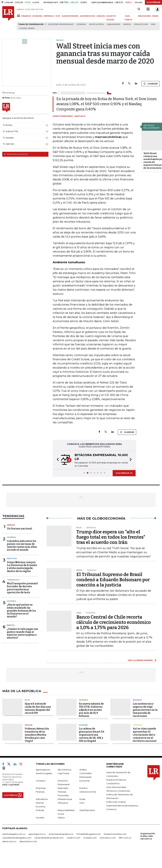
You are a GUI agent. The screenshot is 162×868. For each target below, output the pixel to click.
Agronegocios (43, 770)
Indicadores (42, 799)
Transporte (13, 580)
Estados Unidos (27, 28)
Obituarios (63, 803)
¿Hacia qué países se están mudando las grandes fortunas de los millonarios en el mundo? (21, 611)
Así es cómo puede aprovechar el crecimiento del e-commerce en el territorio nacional (145, 735)
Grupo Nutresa (96, 24)
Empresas (41, 788)
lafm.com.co (125, 838)
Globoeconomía (88, 792)
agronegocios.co (37, 834)
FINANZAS (26, 16)
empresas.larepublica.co (61, 834)
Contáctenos (113, 783)
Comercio (138, 725)
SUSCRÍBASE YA (124, 473)
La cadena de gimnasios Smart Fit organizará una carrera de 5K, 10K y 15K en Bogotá (92, 735)
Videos (61, 818)
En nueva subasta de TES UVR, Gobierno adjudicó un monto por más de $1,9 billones (91, 710)
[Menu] (19, 16)
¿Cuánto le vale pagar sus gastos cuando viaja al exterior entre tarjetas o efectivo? (23, 633)
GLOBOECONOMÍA (70, 16)
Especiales (63, 788)
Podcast (40, 810)
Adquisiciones (114, 24)
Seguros (137, 700)
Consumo (41, 781)
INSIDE (155, 16)
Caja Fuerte (63, 773)
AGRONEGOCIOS (87, 16)
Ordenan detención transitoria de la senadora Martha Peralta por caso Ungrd (37, 735)
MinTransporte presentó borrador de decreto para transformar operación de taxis (22, 588)
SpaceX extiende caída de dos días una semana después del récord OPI (38, 708)
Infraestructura (65, 799)
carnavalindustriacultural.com (49, 838)
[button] (57, 460)
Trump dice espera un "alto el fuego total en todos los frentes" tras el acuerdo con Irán (111, 537)
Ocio (82, 803)
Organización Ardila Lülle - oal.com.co (148, 836)
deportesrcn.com (28, 841)
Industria (12, 558)
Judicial (29, 725)
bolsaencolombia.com (115, 834)
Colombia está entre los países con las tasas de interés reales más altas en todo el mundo (22, 545)
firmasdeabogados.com (89, 834)
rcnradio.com (90, 838)
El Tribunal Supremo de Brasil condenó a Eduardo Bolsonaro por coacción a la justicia (113, 580)
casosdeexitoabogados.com (17, 838)
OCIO (58, 16)
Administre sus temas (16, 154)
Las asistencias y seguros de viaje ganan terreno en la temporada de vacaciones (145, 710)
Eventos (83, 788)
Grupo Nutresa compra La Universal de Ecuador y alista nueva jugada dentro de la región (22, 567)
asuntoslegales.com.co (14, 834)
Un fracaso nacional (20, 529)
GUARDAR (151, 84)
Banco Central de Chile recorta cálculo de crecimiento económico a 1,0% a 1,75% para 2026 (114, 622)
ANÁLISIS (101, 16)
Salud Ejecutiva (87, 810)
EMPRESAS (49, 16)
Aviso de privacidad (116, 787)
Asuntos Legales (44, 773)
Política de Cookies (116, 802)
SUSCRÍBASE (153, 2)
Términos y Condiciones (118, 791)
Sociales (83, 725)
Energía (127, 24)
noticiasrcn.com (108, 838)
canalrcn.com (73, 838)
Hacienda (11, 537)
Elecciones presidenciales (61, 24)
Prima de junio (141, 24)
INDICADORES (145, 16)
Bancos (11, 625)
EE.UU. (28, 700)
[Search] (139, 9)
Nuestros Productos (116, 780)
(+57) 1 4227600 (11, 785)
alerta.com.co (9, 841)
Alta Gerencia (64, 770)
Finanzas (40, 792)
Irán (153, 24)
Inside (82, 799)
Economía (81, 24)
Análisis (11, 525)
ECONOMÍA (38, 16)
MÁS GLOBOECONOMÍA (140, 660)
